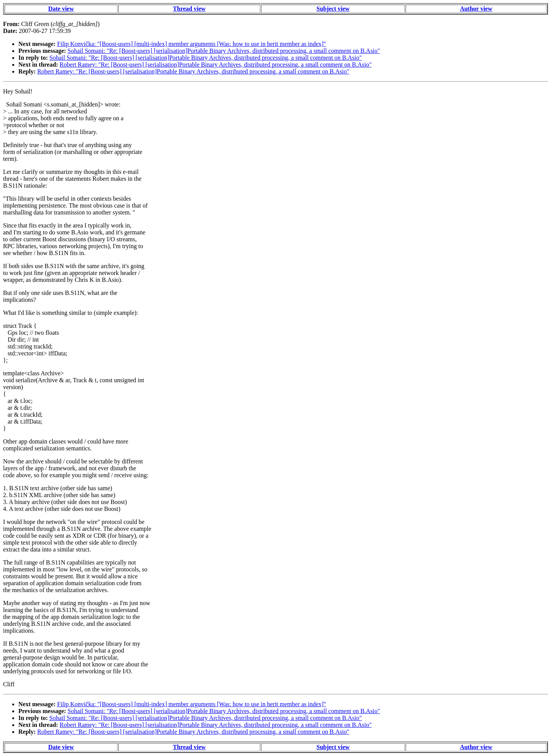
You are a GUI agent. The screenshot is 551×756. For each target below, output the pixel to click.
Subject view (333, 9)
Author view (476, 9)
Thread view (189, 9)
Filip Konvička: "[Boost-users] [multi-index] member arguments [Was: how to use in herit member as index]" (192, 44)
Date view (61, 9)
